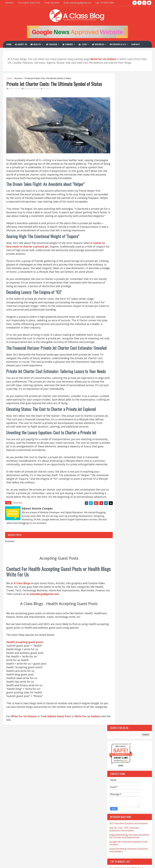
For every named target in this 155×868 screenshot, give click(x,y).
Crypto (114, 448)
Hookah (114, 502)
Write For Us (61, 827)
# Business (18, 551)
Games (114, 482)
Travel (130, 570)
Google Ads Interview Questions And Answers (128, 192)
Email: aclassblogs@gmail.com (77, 3)
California (116, 410)
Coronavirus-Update (120, 439)
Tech (83, 44)
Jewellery (115, 507)
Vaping (131, 574)
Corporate (116, 444)
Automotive (116, 395)
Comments (141, 344)
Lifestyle (127, 511)
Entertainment (118, 468)
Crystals (130, 448)
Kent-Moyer (132, 507)
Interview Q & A (119, 44)
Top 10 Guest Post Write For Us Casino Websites (126, 233)
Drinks (139, 458)
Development (117, 453)
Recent (118, 344)
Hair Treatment (118, 492)
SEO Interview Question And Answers (129, 173)
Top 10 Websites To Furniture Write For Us (128, 247)
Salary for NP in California (19, 821)
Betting (138, 400)
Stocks (129, 550)
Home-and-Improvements (122, 497)
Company (115, 429)
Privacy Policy (61, 850)
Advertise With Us (63, 846)
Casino (139, 415)
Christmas (132, 424)
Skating (130, 541)
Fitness (130, 473)
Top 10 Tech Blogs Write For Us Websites (126, 226)
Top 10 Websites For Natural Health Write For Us (128, 265)
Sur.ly (125, 110)
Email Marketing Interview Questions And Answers (129, 199)
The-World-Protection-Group (124, 565)
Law (113, 511)
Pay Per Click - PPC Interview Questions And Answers (124, 178)
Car (112, 415)
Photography (128, 526)
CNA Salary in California (17, 799)
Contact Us (60, 841)
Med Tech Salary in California (20, 812)
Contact (136, 44)
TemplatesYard (14, 863)
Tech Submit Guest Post (29, 3)
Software (126, 545)
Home (10, 44)
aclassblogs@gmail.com (115, 798)
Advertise (9, 3)
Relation (134, 536)
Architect (115, 385)
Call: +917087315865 (105, 3)
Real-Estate (116, 536)
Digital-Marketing (119, 458)
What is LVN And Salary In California (24, 848)
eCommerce (116, 463)
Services (114, 541)
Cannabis (133, 410)
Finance (69, 44)
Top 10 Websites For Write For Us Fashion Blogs (127, 219)
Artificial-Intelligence (121, 390)
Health (37, 44)
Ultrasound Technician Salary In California (27, 835)
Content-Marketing (120, 434)
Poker (113, 531)
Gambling (129, 478)
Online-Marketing (133, 521)
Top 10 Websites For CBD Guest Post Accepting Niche (129, 279)
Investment (131, 502)
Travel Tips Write (52, 3)
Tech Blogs (128, 555)
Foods (113, 478)
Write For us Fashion (88, 770)
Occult (114, 521)
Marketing (116, 516)
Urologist (116, 574)
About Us (22, 44)
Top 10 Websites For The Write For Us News (129, 240)
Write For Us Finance (24, 770)
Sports (114, 550)
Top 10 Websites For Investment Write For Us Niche (129, 254)
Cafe (130, 405)
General (129, 482)
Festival (137, 468)
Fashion (52, 44)
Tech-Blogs (116, 560)
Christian (115, 424)
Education (134, 463)
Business (99, 44)
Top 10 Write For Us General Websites (129, 259)
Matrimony (134, 516)
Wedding (115, 579)
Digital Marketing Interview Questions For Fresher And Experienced (129, 185)
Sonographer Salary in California (22, 831)
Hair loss (127, 487)
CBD (112, 419)
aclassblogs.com (121, 104)
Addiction (115, 381)
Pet (112, 526)
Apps (129, 381)
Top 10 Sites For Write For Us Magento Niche (125, 272)
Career (125, 415)
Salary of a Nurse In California (21, 826)
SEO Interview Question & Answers (72, 832)
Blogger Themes (24, 863)
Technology (134, 560)
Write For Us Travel (64, 799)
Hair (113, 487)
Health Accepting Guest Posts (70, 808)
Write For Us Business (66, 813)
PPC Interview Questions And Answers (74, 836)
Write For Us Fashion (65, 818)
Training (115, 570)
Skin (113, 545)
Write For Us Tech (64, 804)
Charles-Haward (129, 419)
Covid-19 (132, 444)
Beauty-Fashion (118, 400)
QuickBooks (129, 531)
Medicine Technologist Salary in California (27, 817)
